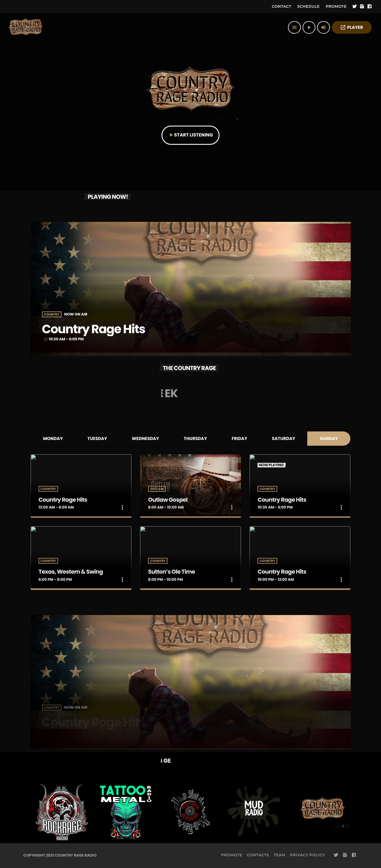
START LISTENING (190, 135)
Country (52, 315)
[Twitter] (355, 7)
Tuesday (97, 439)
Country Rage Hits (97, 329)
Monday (53, 439)
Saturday (284, 439)
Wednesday (145, 439)
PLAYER (352, 28)
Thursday (195, 439)
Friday (240, 439)
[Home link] (26, 27)
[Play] (309, 27)
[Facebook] (370, 7)
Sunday (329, 439)
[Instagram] (362, 7)
